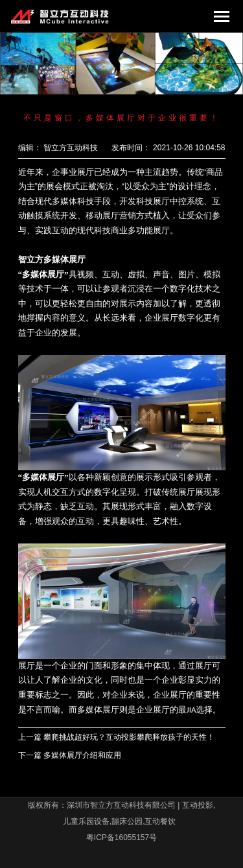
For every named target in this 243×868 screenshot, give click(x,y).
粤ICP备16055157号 (121, 838)
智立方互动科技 (71, 148)
